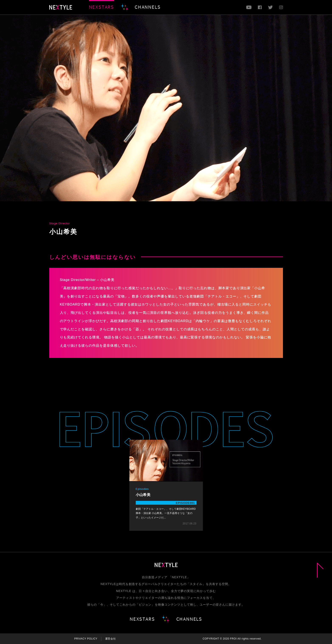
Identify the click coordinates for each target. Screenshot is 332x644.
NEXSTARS (102, 7)
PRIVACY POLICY (86, 639)
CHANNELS (148, 7)
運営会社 (111, 639)
